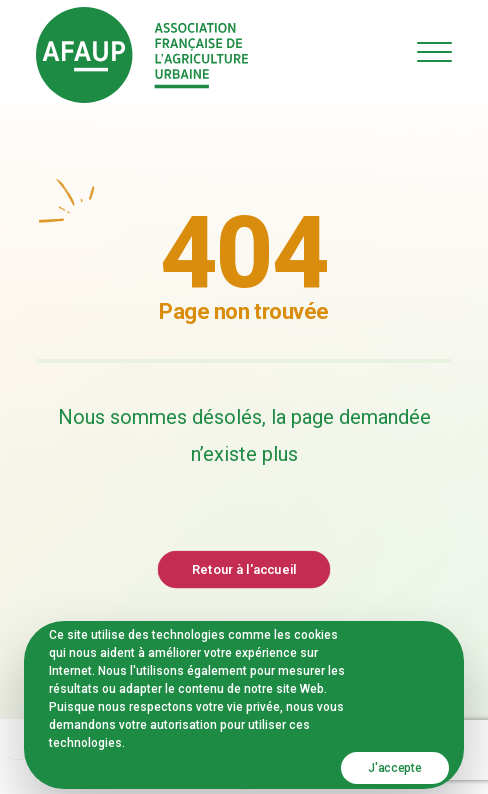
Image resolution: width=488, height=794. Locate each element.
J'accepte (394, 768)
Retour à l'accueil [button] (244, 568)
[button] (434, 51)
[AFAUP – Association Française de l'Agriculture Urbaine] (142, 55)
